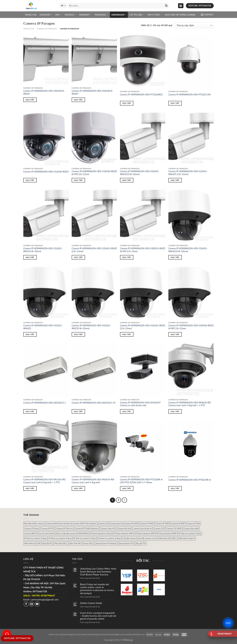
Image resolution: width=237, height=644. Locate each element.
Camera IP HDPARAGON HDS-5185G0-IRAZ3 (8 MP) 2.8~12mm (94, 173)
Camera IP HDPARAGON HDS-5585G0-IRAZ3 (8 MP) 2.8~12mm (191, 327)
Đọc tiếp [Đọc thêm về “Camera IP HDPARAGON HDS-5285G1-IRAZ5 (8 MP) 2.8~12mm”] (127, 257)
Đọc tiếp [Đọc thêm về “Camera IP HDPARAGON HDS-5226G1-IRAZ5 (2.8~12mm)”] (78, 257)
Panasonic (101, 15)
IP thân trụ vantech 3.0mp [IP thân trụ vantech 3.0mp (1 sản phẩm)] (35, 538)
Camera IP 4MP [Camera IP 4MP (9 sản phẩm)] (147, 523)
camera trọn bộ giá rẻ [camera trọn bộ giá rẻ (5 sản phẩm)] (143, 529)
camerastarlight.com (115, 634)
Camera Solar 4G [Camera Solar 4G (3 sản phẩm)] (108, 529)
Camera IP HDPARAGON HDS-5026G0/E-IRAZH (44, 92)
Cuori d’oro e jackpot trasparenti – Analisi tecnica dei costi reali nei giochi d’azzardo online (98, 616)
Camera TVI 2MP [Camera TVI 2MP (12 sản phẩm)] (174, 529)
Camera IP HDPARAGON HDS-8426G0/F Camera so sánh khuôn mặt (140, 404)
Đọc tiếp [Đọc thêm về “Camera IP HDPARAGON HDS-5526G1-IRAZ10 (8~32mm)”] (78, 334)
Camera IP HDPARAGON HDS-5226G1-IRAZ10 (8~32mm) (43, 250)
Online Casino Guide (91, 603)
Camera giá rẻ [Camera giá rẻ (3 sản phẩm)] (116, 523)
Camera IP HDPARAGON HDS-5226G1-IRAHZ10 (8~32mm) (140, 173)
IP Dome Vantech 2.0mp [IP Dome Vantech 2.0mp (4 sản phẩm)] (101, 533)
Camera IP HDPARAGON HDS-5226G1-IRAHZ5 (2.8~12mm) (188, 173)
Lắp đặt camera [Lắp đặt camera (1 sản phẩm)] (129, 538)
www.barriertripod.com (93, 634)
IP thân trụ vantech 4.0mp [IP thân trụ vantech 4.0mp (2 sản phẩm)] (60, 538)
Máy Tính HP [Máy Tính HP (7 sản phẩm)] (75, 543)
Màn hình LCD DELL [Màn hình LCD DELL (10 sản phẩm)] (168, 538)
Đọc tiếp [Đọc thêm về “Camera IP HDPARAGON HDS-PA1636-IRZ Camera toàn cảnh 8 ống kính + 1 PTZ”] (30, 488)
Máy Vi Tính (155, 15)
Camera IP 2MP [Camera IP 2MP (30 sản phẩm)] (131, 523)
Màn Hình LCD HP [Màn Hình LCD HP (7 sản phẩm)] (32, 543)
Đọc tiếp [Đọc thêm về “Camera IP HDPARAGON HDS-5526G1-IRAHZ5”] (30, 334)
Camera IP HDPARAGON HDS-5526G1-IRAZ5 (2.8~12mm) (143, 327)
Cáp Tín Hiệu (137, 15)
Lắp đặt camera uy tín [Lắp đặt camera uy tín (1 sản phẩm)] (147, 538)
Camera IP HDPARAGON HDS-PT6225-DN (190, 95)
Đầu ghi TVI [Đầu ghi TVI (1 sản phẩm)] (141, 543)
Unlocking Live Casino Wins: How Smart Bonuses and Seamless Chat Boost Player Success (98, 571)
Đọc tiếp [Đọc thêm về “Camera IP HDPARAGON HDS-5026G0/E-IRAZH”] (30, 100)
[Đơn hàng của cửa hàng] (194, 25)
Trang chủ (31, 15)
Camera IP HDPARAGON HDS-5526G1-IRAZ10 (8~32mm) (91, 327)
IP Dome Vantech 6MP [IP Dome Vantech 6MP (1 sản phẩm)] (145, 533)
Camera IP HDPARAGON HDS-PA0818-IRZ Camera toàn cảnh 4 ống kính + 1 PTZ (190, 404)
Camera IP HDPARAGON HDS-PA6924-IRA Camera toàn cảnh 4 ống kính (93, 481)
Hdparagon (119, 15)
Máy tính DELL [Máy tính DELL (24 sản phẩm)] (61, 543)
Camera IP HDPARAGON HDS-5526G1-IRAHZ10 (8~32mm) (188, 250)
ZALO (228, 623)
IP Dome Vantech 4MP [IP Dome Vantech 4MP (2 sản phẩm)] (123, 533)
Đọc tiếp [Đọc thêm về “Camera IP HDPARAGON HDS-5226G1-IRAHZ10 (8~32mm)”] (127, 180)
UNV (58, 15)
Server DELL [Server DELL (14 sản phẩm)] (88, 543)
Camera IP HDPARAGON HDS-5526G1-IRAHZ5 (43, 327)
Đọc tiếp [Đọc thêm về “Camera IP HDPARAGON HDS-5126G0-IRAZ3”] (30, 180)
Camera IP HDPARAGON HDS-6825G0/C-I (45, 403)
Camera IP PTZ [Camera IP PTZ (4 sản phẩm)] (48, 529)
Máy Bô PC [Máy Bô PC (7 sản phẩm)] (47, 543)
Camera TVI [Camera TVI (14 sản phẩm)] (159, 529)
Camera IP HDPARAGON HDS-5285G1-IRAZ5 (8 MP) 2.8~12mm (143, 250)
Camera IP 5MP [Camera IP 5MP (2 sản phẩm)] (162, 523)
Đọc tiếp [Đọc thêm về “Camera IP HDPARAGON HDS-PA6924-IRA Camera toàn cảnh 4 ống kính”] (78, 488)
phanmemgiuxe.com (71, 634)
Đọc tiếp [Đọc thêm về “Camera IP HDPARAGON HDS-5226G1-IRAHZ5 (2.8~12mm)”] (175, 180)
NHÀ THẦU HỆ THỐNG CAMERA (180, 15)
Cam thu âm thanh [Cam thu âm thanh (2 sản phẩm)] (46, 533)
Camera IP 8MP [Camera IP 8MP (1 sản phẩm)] (178, 523)
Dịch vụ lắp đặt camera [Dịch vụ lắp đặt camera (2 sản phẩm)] (66, 533)
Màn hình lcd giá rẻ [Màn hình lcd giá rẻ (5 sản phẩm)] (187, 538)
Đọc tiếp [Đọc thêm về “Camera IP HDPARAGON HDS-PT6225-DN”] (175, 103)
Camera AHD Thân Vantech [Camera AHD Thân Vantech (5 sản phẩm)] (85, 523)
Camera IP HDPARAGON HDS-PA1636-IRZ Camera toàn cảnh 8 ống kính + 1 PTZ (45, 481)
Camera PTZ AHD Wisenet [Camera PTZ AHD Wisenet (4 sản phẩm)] (87, 529)
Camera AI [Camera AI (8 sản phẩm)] (103, 523)
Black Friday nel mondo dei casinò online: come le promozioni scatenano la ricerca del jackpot (97, 589)
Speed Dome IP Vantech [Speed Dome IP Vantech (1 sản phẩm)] (106, 543)
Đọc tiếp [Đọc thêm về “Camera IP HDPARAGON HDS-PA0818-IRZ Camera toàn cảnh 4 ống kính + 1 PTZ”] (175, 411)
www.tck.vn (54, 634)
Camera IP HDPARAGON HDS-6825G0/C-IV (94, 403)
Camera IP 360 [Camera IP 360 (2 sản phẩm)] (193, 523)
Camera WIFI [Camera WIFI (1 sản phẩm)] (30, 533)
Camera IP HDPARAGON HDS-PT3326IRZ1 (141, 95)
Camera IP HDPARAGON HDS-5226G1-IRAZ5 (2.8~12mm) (94, 250)
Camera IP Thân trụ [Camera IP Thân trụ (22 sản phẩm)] (64, 529)
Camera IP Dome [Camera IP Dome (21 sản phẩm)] (32, 529)
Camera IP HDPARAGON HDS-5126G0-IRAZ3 (46, 172)
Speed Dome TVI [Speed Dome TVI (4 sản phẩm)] (126, 543)
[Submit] (166, 6)
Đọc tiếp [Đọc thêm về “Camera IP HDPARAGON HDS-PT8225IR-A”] (175, 488)
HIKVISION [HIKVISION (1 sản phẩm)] (83, 533)
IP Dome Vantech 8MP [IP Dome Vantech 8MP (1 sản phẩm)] (167, 533)
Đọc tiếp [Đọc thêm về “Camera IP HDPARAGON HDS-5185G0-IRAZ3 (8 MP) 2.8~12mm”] (78, 180)
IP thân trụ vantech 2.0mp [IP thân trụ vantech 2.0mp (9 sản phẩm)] (190, 533)
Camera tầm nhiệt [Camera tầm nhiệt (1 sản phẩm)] (191, 529)
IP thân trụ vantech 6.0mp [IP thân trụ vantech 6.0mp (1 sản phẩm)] (109, 538)
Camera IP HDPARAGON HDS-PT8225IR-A (190, 480)
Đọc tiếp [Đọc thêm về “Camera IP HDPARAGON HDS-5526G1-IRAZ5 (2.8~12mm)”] (127, 334)
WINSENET (85, 15)
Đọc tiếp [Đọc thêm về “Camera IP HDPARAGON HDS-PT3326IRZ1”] (127, 103)
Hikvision (46, 15)
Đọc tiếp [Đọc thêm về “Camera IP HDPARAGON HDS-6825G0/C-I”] (30, 411)
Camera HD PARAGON (47, 29)
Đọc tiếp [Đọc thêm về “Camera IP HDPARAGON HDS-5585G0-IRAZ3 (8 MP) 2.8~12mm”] (175, 334)
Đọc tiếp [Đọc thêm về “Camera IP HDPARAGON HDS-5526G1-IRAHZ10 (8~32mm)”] (175, 257)
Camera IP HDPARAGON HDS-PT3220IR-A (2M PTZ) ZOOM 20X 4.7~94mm (141, 481)
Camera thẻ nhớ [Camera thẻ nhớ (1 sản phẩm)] (124, 529)
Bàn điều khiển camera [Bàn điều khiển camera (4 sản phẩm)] (34, 523)
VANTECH (70, 15)
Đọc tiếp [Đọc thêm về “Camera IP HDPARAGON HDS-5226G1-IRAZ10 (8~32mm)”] (30, 257)
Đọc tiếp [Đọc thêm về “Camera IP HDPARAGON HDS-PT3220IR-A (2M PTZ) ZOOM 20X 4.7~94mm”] (127, 488)
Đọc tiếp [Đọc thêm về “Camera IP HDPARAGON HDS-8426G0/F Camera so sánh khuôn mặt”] (127, 411)
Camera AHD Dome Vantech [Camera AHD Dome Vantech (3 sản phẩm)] (58, 523)
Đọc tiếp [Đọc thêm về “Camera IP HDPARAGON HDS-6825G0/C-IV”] (78, 411)
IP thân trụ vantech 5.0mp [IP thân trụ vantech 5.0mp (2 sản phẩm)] (85, 538)
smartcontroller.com (135, 634)
